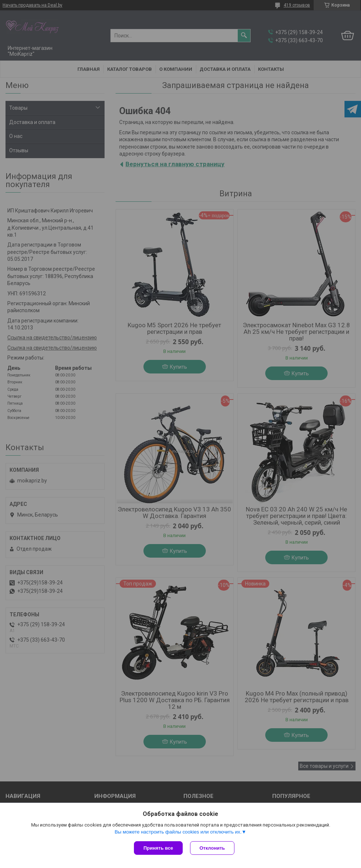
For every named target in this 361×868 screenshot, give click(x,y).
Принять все (158, 848)
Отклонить (212, 848)
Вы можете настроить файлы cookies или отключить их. (178, 832)
